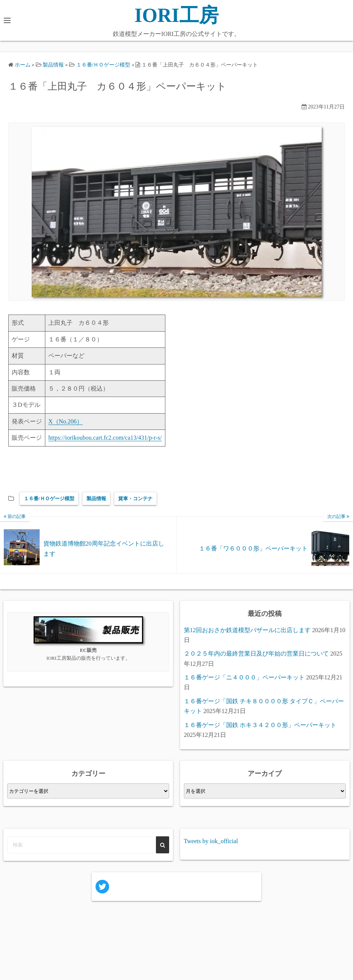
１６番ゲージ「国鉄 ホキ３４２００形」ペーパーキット (260, 725)
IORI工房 (176, 15)
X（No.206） (66, 421)
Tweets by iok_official (211, 841)
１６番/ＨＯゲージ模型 (49, 499)
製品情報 (96, 499)
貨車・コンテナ (135, 499)
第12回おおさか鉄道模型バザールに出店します (247, 630)
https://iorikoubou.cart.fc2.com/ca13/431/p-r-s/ (105, 438)
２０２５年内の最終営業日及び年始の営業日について (256, 654)
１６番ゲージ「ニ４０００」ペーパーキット (244, 677)
